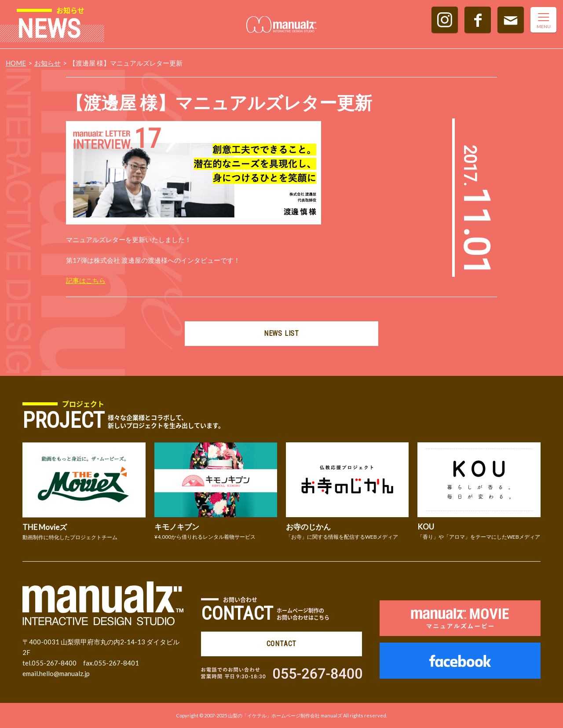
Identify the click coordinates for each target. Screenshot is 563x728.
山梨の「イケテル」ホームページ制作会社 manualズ (285, 715)
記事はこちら (86, 280)
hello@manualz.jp (64, 673)
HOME (16, 63)
